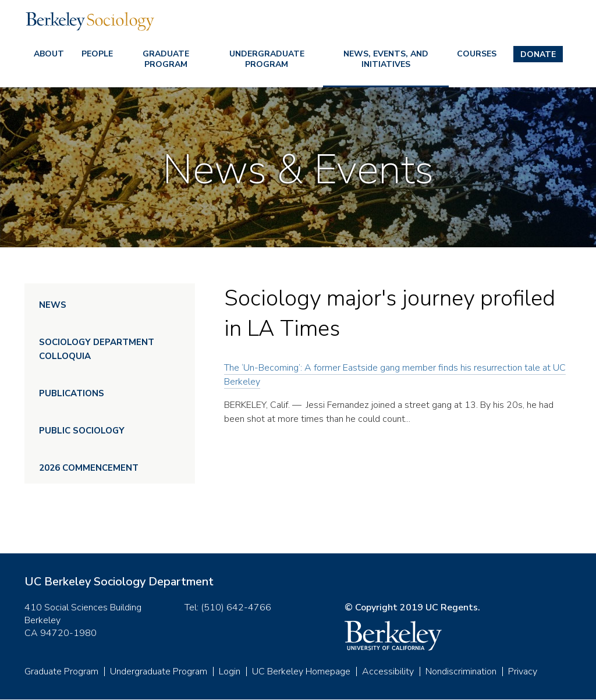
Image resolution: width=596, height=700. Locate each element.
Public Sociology (82, 431)
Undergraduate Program (267, 59)
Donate (538, 54)
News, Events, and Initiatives (386, 59)
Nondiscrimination (461, 671)
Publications (72, 393)
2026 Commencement (89, 468)
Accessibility (388, 671)
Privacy (523, 671)
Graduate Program (166, 59)
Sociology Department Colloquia (97, 349)
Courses (477, 54)
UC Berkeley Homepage (301, 671)
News (53, 305)
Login (230, 671)
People (97, 54)
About (49, 54)
